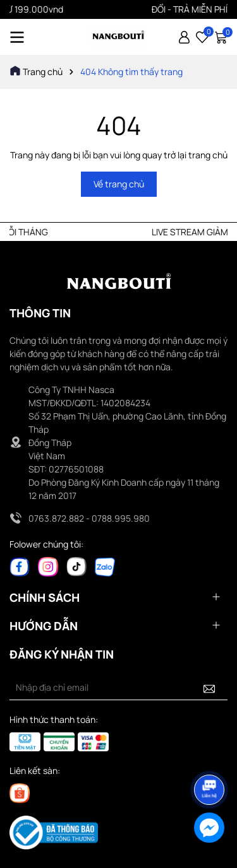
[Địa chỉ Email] (118, 688)
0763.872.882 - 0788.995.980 (89, 518)
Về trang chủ (119, 184)
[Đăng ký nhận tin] (209, 688)
